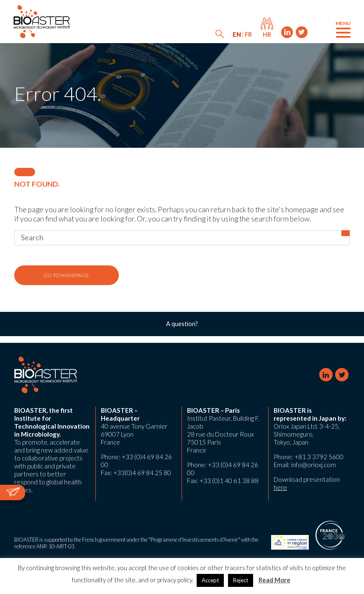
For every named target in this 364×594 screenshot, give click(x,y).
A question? (182, 324)
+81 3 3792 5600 (319, 457)
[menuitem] (237, 35)
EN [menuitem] (237, 35)
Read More (274, 580)
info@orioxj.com (314, 465)
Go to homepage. (67, 275)
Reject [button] (241, 580)
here (280, 487)
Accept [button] (210, 580)
